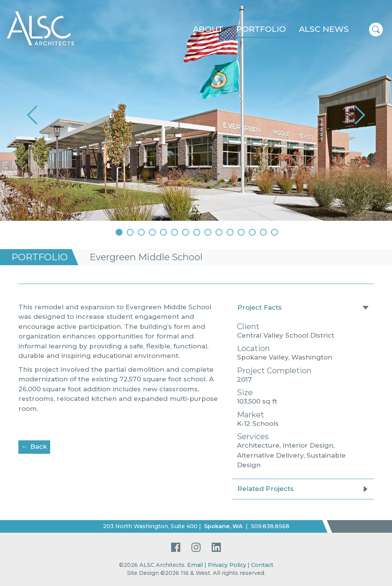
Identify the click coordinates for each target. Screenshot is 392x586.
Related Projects (265, 489)
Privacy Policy (227, 565)
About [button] (208, 29)
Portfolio (261, 29)
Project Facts (260, 307)
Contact (262, 565)
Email (195, 565)
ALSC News (324, 29)
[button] (33, 115)
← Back (36, 446)
